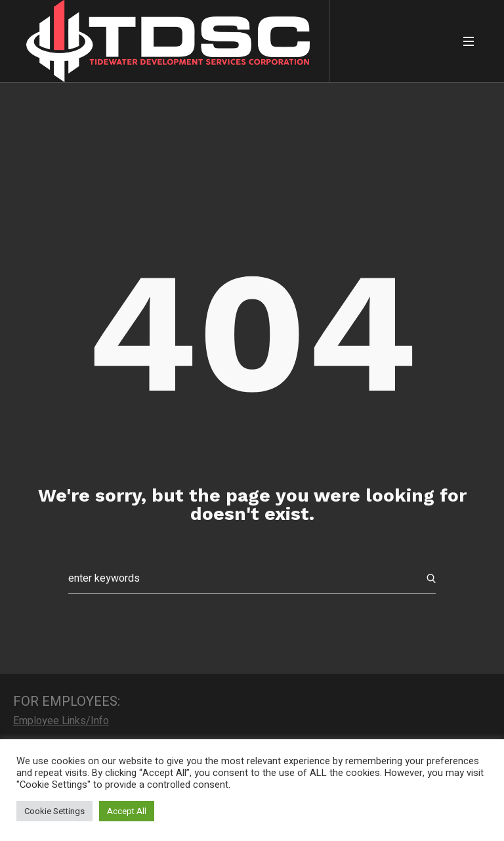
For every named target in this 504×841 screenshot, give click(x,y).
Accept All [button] (127, 811)
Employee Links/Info (61, 721)
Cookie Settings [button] (54, 811)
